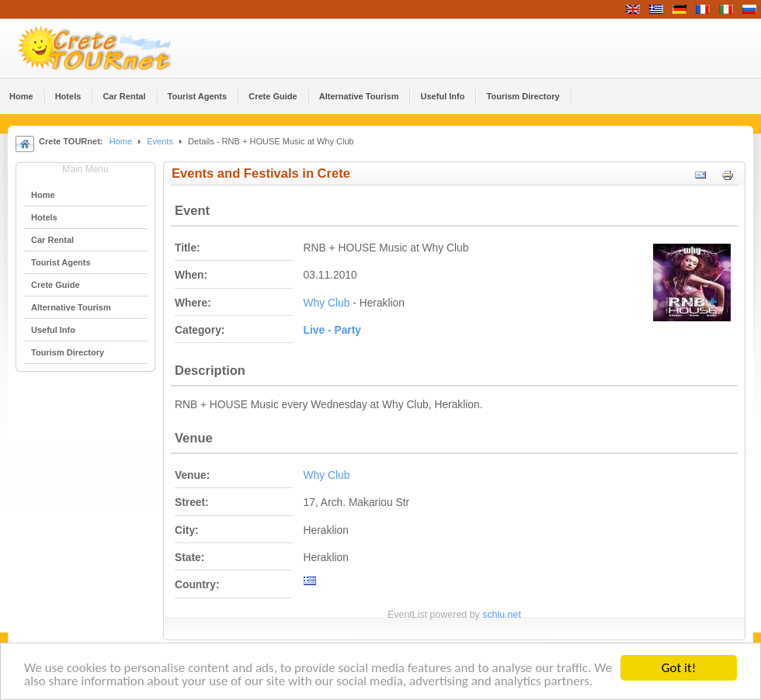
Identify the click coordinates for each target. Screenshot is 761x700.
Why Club (327, 303)
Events (160, 141)
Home (121, 141)
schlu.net (502, 615)
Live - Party (332, 330)
